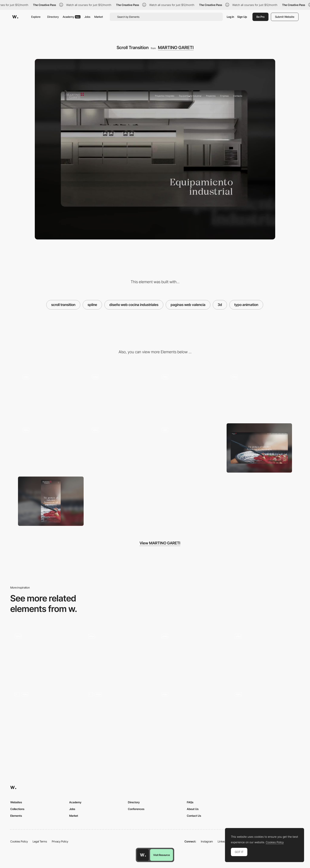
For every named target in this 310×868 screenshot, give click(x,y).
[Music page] (45, 714)
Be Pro (260, 17)
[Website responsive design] (51, 395)
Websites (16, 802)
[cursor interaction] (120, 448)
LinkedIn (223, 841)
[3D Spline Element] (118, 656)
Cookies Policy (19, 841)
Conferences (136, 809)
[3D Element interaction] (51, 448)
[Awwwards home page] (143, 855)
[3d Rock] (265, 656)
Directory (53, 17)
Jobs (87, 17)
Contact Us (194, 816)
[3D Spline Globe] (45, 656)
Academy (72, 17)
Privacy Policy (60, 841)
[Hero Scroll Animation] (265, 714)
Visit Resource (162, 855)
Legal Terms (40, 841)
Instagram (207, 841)
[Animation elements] (190, 448)
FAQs (190, 802)
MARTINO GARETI (176, 47)
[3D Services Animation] (118, 714)
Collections (17, 809)
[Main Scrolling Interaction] (192, 656)
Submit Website (285, 17)
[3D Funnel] (192, 714)
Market (99, 17)
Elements (16, 816)
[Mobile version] (190, 395)
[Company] (259, 395)
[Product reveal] (120, 395)
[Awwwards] (15, 17)
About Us (193, 809)
